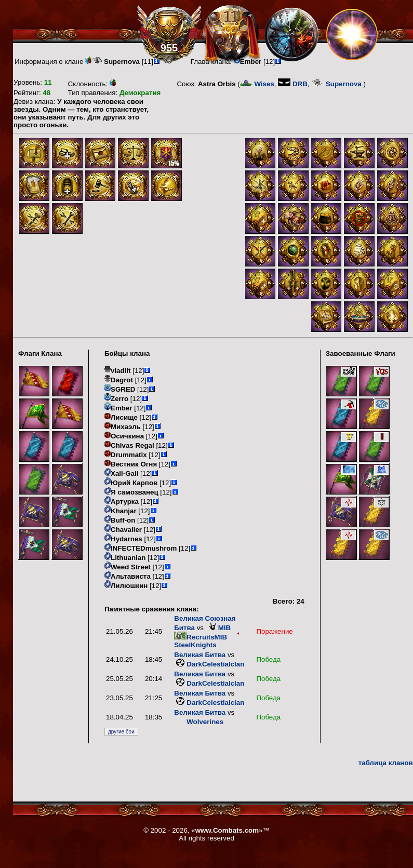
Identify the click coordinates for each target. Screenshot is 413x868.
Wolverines (199, 722)
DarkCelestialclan (209, 664)
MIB (218, 628)
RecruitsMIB (201, 637)
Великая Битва (200, 655)
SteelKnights (208, 641)
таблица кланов (386, 763)
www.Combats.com (227, 830)
